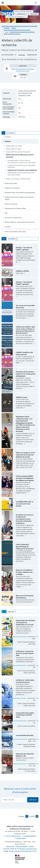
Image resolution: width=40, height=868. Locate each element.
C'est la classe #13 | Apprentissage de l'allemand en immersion (25, 547)
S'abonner (33, 800)
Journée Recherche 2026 (25, 736)
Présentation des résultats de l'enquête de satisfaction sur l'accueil (25, 623)
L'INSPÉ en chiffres (22, 271)
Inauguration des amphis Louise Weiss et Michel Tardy (25, 715)
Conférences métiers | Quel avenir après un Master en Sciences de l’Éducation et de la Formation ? (25, 330)
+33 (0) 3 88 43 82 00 (13, 836)
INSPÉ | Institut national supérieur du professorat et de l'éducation (19, 26)
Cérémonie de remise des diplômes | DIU (25, 755)
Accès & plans (21, 838)
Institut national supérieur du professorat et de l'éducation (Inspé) (27, 93)
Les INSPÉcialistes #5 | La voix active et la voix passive (25, 504)
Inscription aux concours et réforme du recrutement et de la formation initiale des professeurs (25, 519)
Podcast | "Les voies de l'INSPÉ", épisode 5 (24, 283)
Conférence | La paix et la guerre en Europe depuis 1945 (25, 654)
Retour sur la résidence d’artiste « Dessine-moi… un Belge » (25, 572)
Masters (14, 28)
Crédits (31, 846)
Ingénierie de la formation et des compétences (22, 32)
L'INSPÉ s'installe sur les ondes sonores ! (24, 354)
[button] (36, 3)
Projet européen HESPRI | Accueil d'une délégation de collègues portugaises (25, 478)
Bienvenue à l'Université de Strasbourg (25, 597)
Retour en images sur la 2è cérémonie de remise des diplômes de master (25, 455)
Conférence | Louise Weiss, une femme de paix (25, 681)
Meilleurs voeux (22, 397)
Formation (7, 28)
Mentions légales (22, 846)
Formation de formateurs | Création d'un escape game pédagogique (26, 374)
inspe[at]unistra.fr (30, 836)
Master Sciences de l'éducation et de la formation (17, 30)
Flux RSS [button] (32, 816)
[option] (20, 255)
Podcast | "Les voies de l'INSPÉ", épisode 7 (24, 249)
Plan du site (10, 846)
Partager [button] (22, 816)
